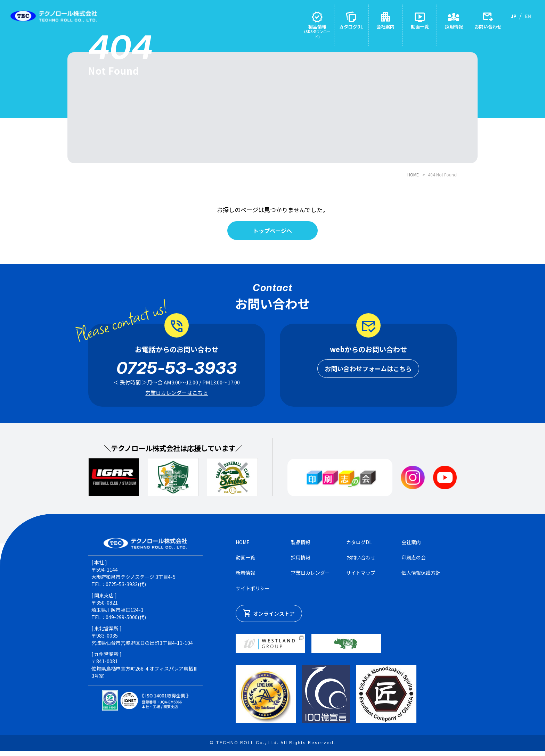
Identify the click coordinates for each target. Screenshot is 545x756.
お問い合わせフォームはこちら (368, 372)
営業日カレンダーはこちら (177, 396)
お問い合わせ (361, 561)
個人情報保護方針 (421, 577)
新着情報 (245, 577)
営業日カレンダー (310, 577)
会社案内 (411, 546)
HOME (413, 175)
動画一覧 (245, 561)
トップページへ (273, 233)
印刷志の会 (414, 561)
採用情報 (301, 561)
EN (528, 16)
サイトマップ (361, 577)
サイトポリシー (253, 592)
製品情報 (301, 546)
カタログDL (359, 546)
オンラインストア (269, 618)
